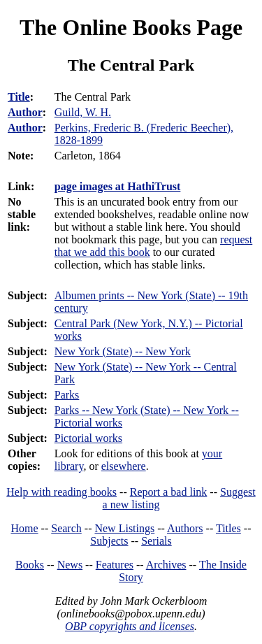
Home (25, 528)
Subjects (109, 541)
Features (115, 565)
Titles (228, 528)
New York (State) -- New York (123, 351)
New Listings (124, 528)
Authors (185, 528)
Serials (157, 541)
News (70, 565)
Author (25, 112)
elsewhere (124, 466)
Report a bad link (169, 492)
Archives (166, 565)
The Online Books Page (131, 27)
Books (30, 565)
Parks (67, 395)
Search (66, 528)
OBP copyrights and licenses (130, 626)
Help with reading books (61, 492)
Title (19, 97)
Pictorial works (88, 438)
